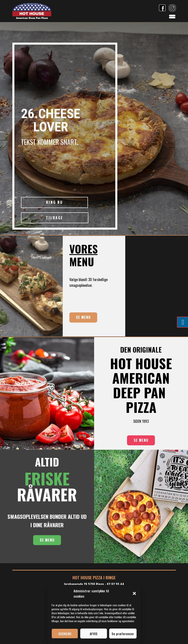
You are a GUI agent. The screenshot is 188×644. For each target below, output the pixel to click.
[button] (134, 593)
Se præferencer (123, 634)
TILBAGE (55, 218)
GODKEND (65, 634)
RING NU (54, 202)
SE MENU (83, 317)
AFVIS (94, 634)
